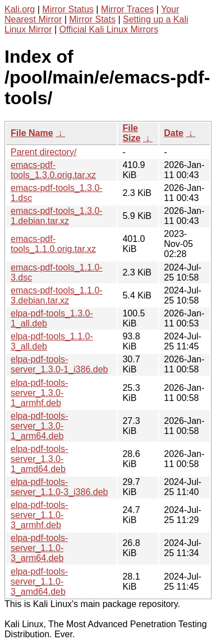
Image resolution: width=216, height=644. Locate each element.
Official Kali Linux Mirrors (109, 29)
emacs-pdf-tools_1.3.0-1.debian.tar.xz (57, 216)
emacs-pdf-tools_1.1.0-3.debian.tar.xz (57, 295)
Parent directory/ (43, 152)
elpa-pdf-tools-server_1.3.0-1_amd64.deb (39, 459)
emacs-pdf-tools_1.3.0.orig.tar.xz (53, 170)
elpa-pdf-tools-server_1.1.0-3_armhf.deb (39, 515)
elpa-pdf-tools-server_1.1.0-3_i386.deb (59, 487)
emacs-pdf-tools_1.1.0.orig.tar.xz (53, 244)
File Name (32, 133)
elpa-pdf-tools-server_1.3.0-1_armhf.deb (39, 393)
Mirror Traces (127, 9)
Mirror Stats (92, 19)
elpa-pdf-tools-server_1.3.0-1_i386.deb (59, 364)
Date (174, 133)
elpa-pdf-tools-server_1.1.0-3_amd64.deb (39, 582)
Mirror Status (68, 9)
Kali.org (20, 9)
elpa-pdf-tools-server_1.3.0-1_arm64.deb (39, 426)
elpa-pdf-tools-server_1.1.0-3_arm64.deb (39, 548)
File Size (131, 133)
